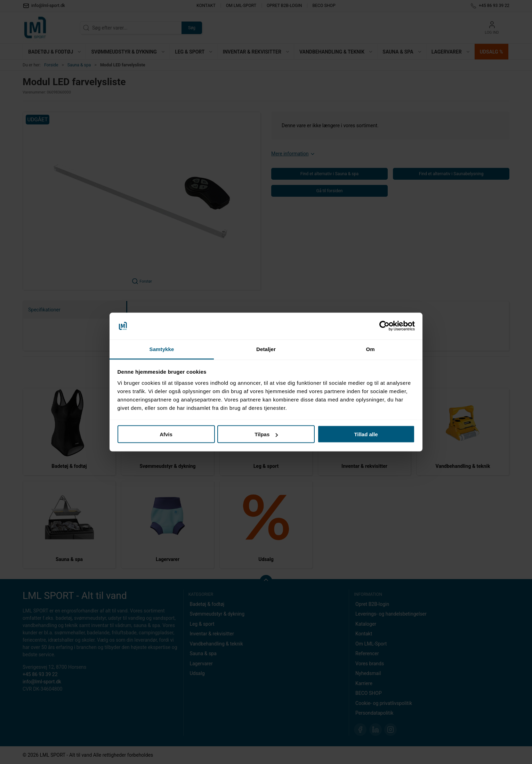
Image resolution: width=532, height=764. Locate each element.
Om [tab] (370, 349)
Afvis (166, 434)
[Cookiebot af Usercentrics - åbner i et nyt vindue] (384, 326)
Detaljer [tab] (266, 349)
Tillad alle (366, 434)
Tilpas (266, 434)
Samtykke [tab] (162, 349)
